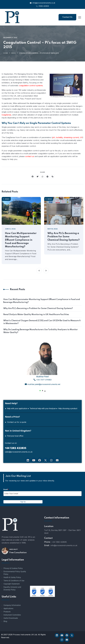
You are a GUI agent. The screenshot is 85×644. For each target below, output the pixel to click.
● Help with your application (16, 409)
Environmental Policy (12, 572)
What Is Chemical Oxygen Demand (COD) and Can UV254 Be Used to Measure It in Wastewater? (42, 322)
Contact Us (67, 17)
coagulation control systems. (31, 86)
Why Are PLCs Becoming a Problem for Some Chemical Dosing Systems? (64, 237)
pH (54, 137)
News (14, 53)
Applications (8, 608)
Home (6, 53)
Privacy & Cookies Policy (13, 568)
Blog (5, 621)
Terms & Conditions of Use (14, 581)
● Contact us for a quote (16, 422)
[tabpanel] (42, 365)
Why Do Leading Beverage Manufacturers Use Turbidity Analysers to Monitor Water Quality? (41, 331)
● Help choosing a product (67, 409)
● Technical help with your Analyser (42, 409)
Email (6, 489)
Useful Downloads (11, 618)
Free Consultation (18, 553)
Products (7, 612)
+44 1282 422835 (59, 542)
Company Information (12, 605)
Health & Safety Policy (12, 577)
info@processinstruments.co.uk (43, 3)
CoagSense (6, 115)
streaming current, (72, 137)
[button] (39, 271)
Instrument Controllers (12, 615)
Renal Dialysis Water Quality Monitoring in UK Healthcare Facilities (36, 315)
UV (81, 137)
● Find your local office (14, 436)
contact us (30, 156)
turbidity (59, 137)
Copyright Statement (12, 584)
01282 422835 (42, 6)
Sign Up (23, 502)
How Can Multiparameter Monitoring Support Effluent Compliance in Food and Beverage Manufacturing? (21, 240)
